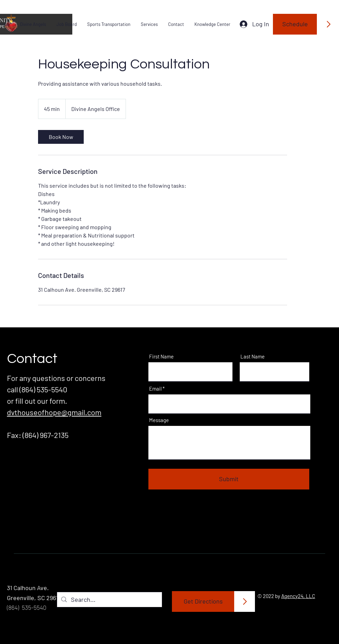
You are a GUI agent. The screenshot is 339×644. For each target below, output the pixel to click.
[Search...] (109, 600)
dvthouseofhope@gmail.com (54, 412)
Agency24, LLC (298, 596)
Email (155, 389)
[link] (61, 137)
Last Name (253, 357)
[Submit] (229, 479)
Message (159, 420)
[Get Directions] (203, 601)
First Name (161, 357)
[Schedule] (295, 24)
